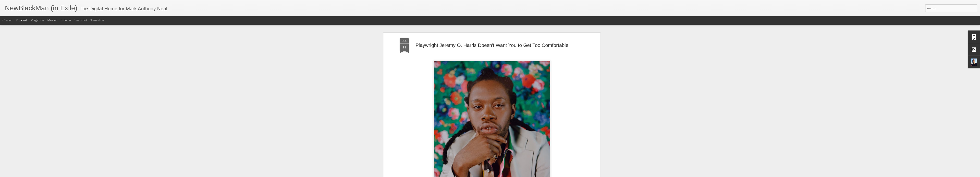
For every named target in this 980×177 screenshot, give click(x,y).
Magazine (37, 20)
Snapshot (81, 20)
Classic (7, 20)
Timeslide (97, 20)
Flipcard (21, 20)
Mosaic (52, 20)
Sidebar (66, 20)
